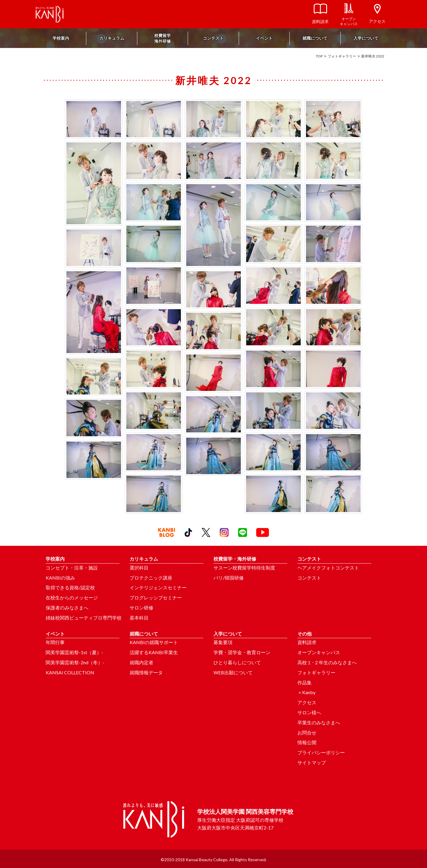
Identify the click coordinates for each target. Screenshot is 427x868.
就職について (315, 38)
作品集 (305, 682)
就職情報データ (146, 672)
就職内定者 (141, 662)
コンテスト (213, 38)
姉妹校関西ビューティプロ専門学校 (84, 618)
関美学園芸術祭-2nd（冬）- (75, 662)
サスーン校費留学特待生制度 (244, 568)
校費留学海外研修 (162, 38)
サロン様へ (309, 712)
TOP (319, 56)
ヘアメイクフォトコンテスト (328, 568)
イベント (264, 38)
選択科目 (139, 568)
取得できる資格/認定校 (70, 587)
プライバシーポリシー (321, 752)
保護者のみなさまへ (67, 608)
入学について (366, 38)
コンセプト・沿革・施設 (72, 568)
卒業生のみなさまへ (319, 722)
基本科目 (139, 618)
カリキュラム (112, 38)
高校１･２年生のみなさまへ (327, 662)
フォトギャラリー (342, 56)
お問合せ (307, 733)
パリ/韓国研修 (229, 578)
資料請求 (307, 642)
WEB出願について (233, 672)
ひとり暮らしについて (237, 662)
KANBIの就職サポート (154, 642)
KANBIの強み (60, 578)
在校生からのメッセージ (72, 597)
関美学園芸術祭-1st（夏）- (74, 652)
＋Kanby (306, 692)
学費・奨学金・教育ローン (242, 652)
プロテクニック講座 (151, 578)
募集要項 (223, 642)
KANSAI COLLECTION (70, 672)
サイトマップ (312, 762)
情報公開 (307, 742)
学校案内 (61, 38)
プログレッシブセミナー (156, 597)
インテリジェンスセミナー (158, 587)
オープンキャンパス (319, 652)
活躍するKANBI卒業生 (154, 652)
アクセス (307, 702)
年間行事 (55, 642)
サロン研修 (141, 608)
